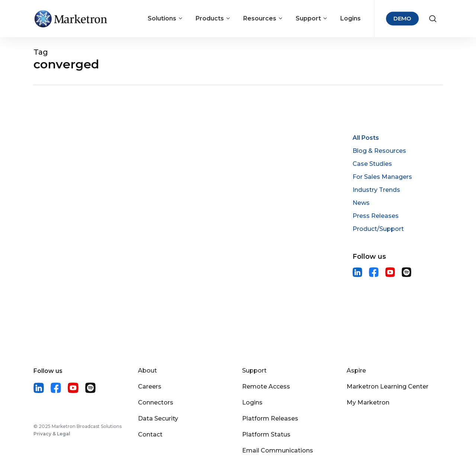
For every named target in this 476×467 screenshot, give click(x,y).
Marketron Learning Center (387, 387)
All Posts (366, 138)
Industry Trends (376, 190)
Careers (150, 387)
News (361, 203)
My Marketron (368, 402)
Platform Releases (270, 418)
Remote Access (266, 387)
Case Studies (372, 164)
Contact (150, 434)
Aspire (356, 371)
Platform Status (266, 434)
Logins (252, 402)
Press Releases (376, 216)
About (147, 371)
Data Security (158, 418)
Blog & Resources (379, 151)
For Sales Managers (382, 177)
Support (254, 371)
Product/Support (378, 229)
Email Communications (278, 450)
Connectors (156, 402)
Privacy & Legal (52, 434)
